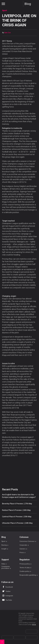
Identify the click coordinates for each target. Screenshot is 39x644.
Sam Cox (7, 33)
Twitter (6, 591)
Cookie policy (25, 571)
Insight (5, 549)
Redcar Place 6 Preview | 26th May (16, 510)
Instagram (7, 596)
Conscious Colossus (28, 541)
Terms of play (25, 568)
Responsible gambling (29, 575)
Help (4, 564)
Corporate (24, 545)
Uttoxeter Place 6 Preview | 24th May (17, 523)
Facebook (7, 587)
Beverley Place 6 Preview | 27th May (17, 504)
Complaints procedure (6, 567)
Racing (5, 545)
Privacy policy (25, 564)
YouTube (7, 600)
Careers (23, 549)
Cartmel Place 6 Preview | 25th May (17, 517)
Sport (4, 541)
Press (23, 553)
